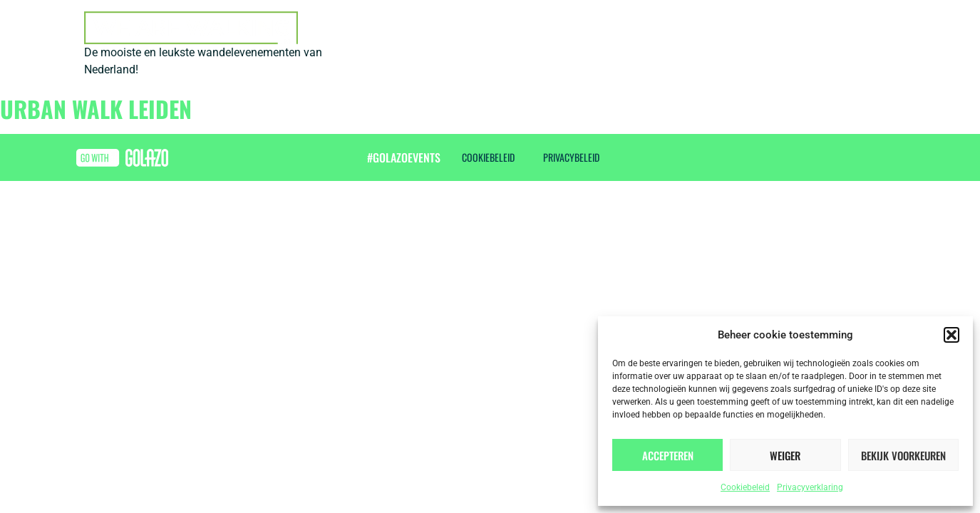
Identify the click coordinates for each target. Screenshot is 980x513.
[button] (951, 335)
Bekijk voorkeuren (903, 455)
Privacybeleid (571, 157)
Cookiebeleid (745, 487)
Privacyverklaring (810, 487)
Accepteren (668, 455)
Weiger (785, 455)
